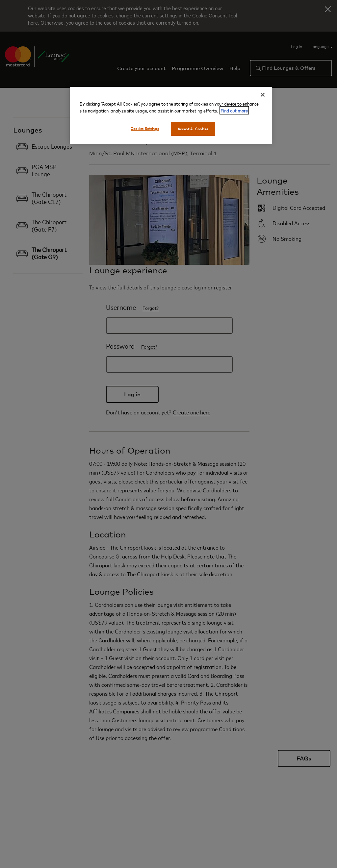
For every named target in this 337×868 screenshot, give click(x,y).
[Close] (263, 95)
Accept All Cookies (193, 129)
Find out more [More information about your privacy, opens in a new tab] (234, 110)
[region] (171, 115)
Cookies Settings (145, 128)
